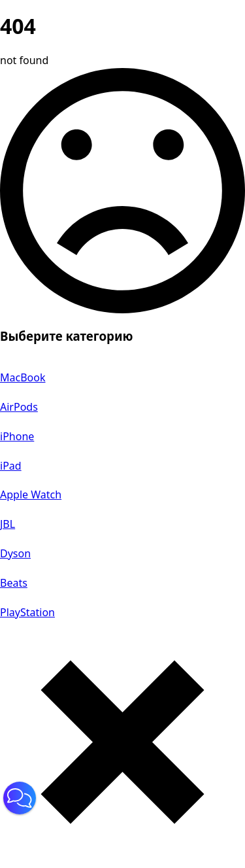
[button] (20, 798)
